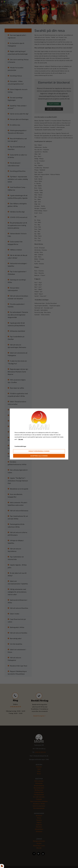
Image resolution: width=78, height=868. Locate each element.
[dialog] (39, 434)
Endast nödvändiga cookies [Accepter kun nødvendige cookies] (39, 451)
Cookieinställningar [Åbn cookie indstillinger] (20, 446)
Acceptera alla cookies (39, 456)
